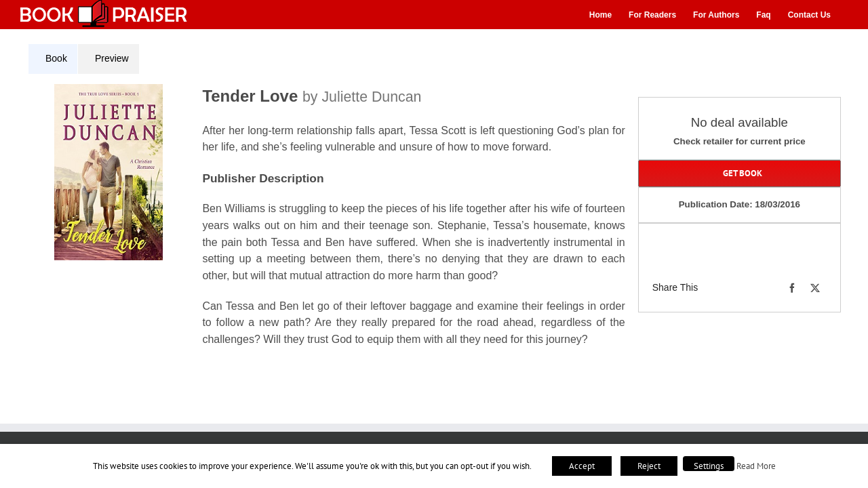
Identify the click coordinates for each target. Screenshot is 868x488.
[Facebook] (792, 288)
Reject (649, 466)
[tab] (53, 59)
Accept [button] (582, 466)
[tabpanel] (332, 224)
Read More (756, 466)
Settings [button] (709, 466)
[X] (815, 288)
